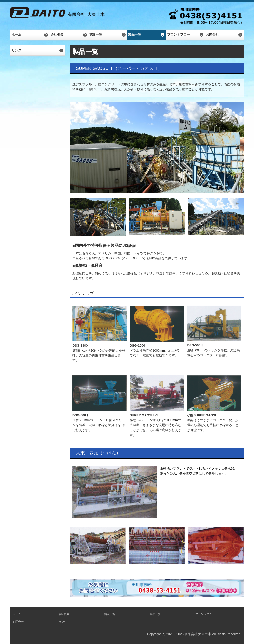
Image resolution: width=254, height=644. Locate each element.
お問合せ (212, 35)
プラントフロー (178, 35)
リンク (16, 50)
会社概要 (57, 35)
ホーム (16, 35)
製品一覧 (135, 35)
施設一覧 (96, 35)
